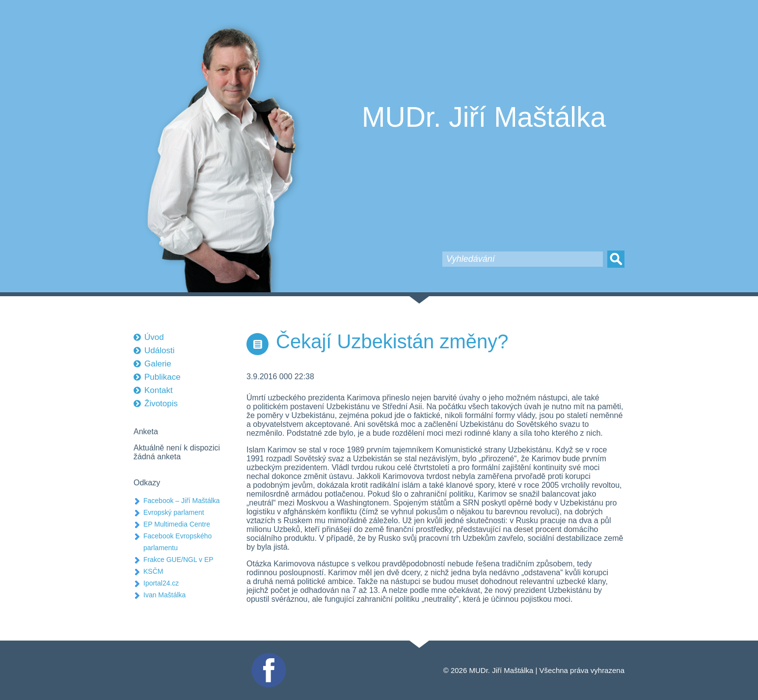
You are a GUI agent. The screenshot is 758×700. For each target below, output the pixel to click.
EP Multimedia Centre (177, 524)
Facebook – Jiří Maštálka (182, 501)
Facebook (268, 657)
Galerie (158, 364)
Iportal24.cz (161, 583)
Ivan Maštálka (164, 595)
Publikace (162, 377)
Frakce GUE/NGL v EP (178, 560)
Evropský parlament (174, 512)
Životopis (161, 404)
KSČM (153, 571)
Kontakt (159, 390)
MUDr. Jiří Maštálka (484, 117)
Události (159, 350)
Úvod (154, 337)
